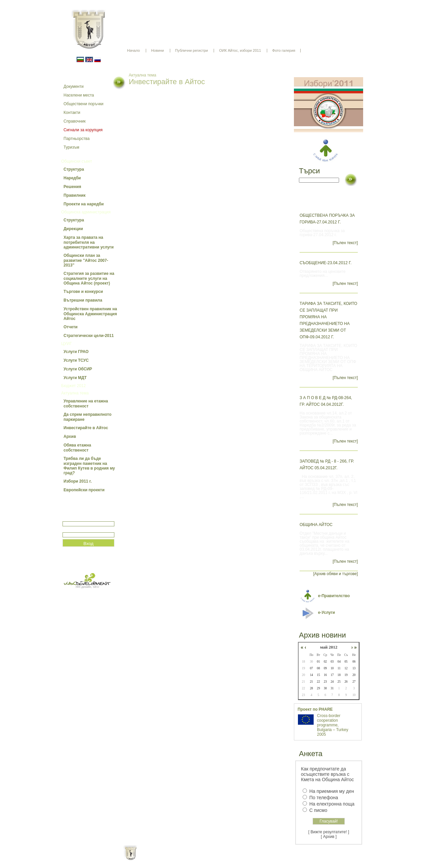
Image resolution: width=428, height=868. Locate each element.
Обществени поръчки (83, 104)
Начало (133, 50)
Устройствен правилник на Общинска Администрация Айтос (90, 314)
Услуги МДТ (75, 378)
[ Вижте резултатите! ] (329, 832)
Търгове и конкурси (83, 292)
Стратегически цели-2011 (89, 336)
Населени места (79, 95)
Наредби (72, 178)
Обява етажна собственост (77, 448)
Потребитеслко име (82, 518)
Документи (74, 86)
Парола (70, 530)
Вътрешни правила (83, 300)
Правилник (75, 195)
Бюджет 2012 (73, 386)
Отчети (71, 327)
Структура (74, 169)
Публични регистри (192, 50)
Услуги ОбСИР (78, 369)
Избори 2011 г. (78, 481)
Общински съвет (77, 161)
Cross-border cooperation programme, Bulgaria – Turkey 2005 (333, 725)
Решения (72, 187)
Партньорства (77, 139)
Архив (70, 437)
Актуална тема (75, 393)
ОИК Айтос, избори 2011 (240, 50)
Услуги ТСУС (76, 360)
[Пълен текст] (345, 243)
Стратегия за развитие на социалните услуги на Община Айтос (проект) (89, 278)
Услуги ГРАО (76, 352)
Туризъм (71, 147)
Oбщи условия (188, 858)
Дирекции (73, 229)
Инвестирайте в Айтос (86, 428)
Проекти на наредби (84, 204)
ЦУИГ (67, 344)
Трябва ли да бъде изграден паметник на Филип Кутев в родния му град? (89, 466)
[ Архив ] (329, 837)
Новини (157, 50)
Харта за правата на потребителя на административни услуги (89, 242)
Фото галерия (284, 50)
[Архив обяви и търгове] (336, 574)
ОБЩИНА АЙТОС (316, 525)
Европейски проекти (84, 490)
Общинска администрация (86, 212)
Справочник (75, 121)
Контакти (72, 113)
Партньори (220, 858)
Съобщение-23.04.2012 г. (326, 263)
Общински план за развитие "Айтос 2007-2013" (86, 260)
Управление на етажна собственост (86, 404)
